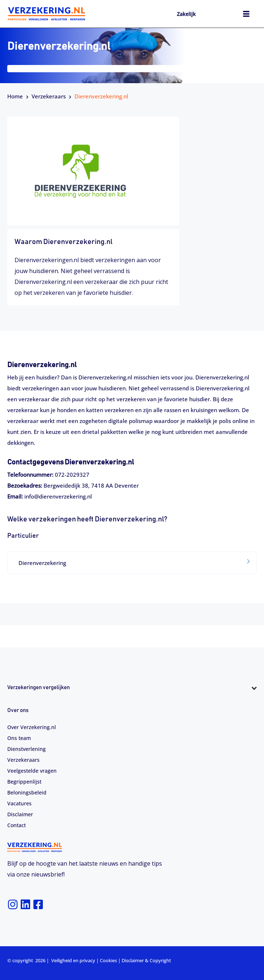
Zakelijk (186, 14)
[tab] (132, 563)
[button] (132, 563)
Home (15, 96)
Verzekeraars (49, 96)
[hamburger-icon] (246, 15)
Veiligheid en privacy (73, 960)
